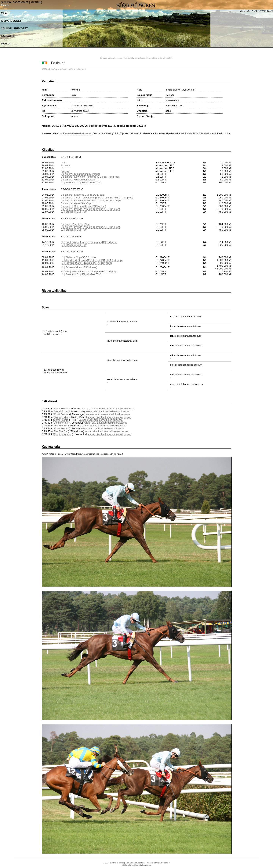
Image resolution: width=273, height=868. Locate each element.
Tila (4, 13)
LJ (62, 168)
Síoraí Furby (61, 417)
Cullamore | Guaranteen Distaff (78, 180)
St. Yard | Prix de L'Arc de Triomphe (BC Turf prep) (89, 242)
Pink (63, 163)
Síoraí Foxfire (61, 420)
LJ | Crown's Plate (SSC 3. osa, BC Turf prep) (86, 263)
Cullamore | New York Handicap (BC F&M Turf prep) (90, 177)
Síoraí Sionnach (62, 434)
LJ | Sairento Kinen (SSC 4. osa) (79, 267)
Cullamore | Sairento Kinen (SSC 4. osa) (83, 206)
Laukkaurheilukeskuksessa (75, 133)
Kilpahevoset (11, 21)
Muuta (6, 44)
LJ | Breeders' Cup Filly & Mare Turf (81, 182)
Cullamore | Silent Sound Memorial (80, 174)
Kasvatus (8, 36)
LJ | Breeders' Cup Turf (74, 212)
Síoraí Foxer (61, 411)
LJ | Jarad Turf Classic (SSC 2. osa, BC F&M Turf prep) (92, 260)
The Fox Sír (60, 431)
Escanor (65, 165)
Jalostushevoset (14, 28)
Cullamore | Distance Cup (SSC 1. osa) (83, 195)
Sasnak (65, 171)
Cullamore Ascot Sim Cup (75, 224)
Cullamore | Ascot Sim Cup (76, 203)
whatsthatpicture (144, 865)
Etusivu (5, 5)
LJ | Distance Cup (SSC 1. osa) (78, 257)
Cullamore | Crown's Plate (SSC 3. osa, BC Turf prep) (91, 200)
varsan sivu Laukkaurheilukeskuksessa (113, 409)
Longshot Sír (61, 423)
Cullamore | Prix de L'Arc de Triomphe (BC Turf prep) (90, 209)
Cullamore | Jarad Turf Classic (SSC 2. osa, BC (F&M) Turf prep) (97, 198)
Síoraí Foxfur (61, 409)
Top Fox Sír (60, 426)
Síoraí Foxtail (61, 428)
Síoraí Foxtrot (61, 414)
